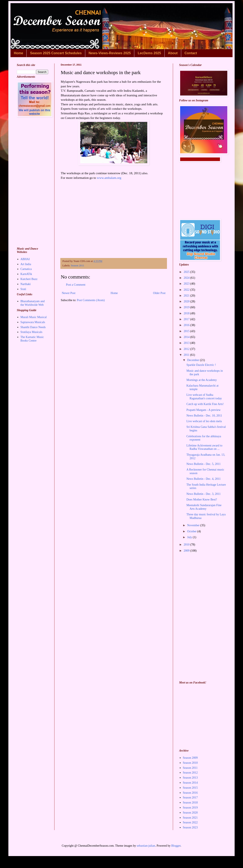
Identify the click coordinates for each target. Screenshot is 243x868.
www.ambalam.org (109, 178)
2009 (187, 551)
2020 (187, 301)
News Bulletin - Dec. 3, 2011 (204, 494)
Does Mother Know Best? (202, 500)
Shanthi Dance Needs (33, 327)
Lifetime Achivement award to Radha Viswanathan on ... (204, 447)
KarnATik (26, 274)
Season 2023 (190, 827)
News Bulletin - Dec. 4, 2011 (204, 479)
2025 (187, 272)
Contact (191, 53)
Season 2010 (190, 763)
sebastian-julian (146, 846)
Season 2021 (190, 818)
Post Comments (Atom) (91, 300)
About (173, 53)
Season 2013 (190, 778)
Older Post (159, 293)
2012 (187, 349)
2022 (187, 290)
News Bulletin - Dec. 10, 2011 (204, 416)
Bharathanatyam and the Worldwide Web (33, 303)
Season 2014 (190, 783)
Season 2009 (190, 758)
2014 (187, 337)
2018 (187, 313)
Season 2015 (190, 788)
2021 (187, 296)
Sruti (23, 289)
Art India (26, 264)
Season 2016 (190, 793)
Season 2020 (190, 813)
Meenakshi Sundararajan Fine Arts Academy (204, 507)
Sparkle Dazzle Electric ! (201, 365)
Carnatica (26, 269)
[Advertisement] (114, 217)
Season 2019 (190, 808)
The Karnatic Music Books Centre (32, 339)
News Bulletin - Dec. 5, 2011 (204, 464)
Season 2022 (190, 822)
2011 (187, 355)
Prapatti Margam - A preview (204, 410)
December (193, 360)
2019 (187, 307)
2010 (187, 545)
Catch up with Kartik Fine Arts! (205, 404)
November (194, 525)
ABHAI (25, 259)
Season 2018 (190, 803)
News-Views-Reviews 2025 (110, 53)
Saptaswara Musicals (33, 322)
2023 (187, 284)
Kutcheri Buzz (29, 279)
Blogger (176, 846)
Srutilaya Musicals (32, 332)
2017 (187, 319)
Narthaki (26, 284)
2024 (187, 278)
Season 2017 (190, 798)
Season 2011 (78, 266)
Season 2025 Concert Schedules (56, 53)
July (190, 537)
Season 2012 (190, 773)
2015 (187, 331)
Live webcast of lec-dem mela (204, 421)
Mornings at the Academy (202, 380)
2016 (187, 325)
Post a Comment (76, 285)
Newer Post (69, 293)
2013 (187, 343)
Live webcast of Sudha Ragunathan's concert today (204, 397)
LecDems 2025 (149, 53)
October (192, 531)
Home (18, 53)
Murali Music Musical (34, 317)
